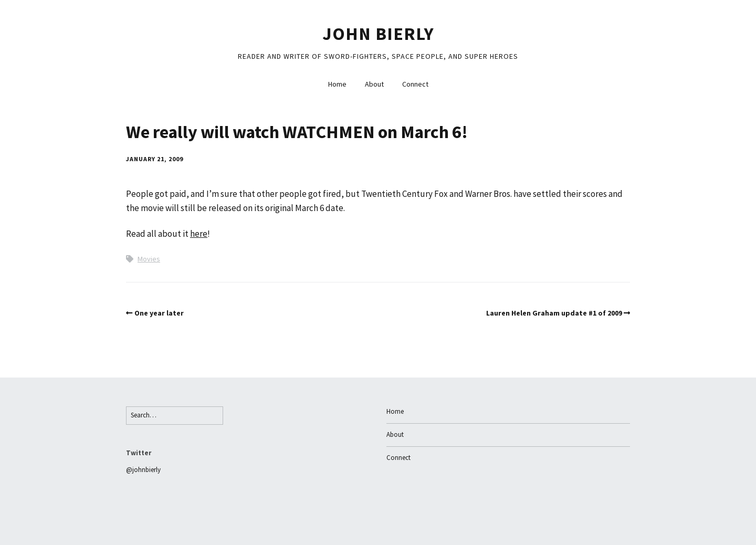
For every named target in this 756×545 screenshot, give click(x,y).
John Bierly (378, 34)
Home (337, 84)
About (374, 84)
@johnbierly (143, 470)
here (199, 234)
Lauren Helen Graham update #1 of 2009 (554, 313)
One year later (159, 313)
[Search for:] (175, 416)
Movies (149, 259)
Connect (415, 84)
